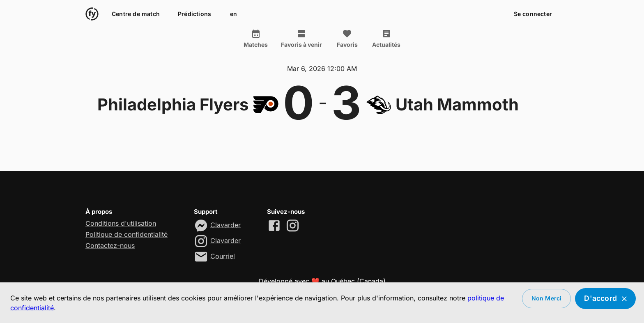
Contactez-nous (110, 245)
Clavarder (225, 224)
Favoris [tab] (347, 39)
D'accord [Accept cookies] (605, 299)
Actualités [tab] (386, 39)
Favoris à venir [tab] (301, 39)
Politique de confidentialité (126, 234)
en (233, 14)
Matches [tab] (256, 39)
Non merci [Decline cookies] (547, 299)
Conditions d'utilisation (121, 223)
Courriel (223, 256)
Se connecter (533, 14)
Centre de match (136, 14)
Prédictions (194, 14)
